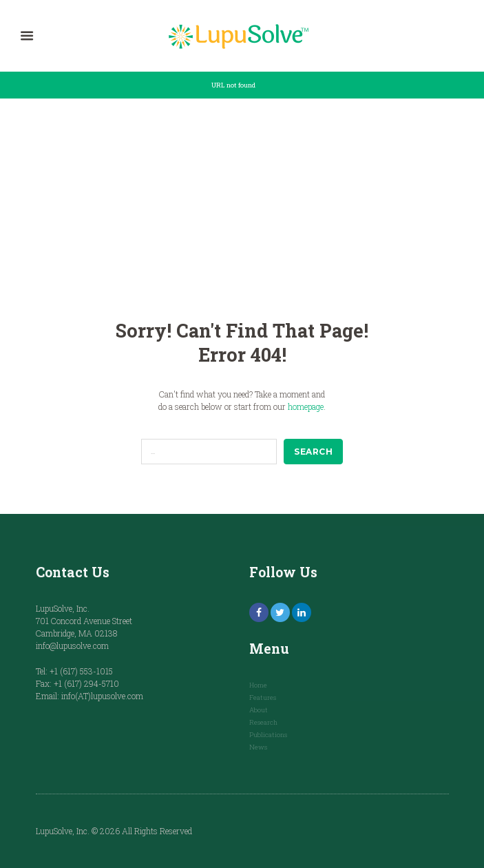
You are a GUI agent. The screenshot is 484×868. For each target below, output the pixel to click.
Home (258, 685)
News (258, 747)
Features (263, 697)
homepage (306, 406)
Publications (268, 735)
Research (263, 722)
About (259, 710)
